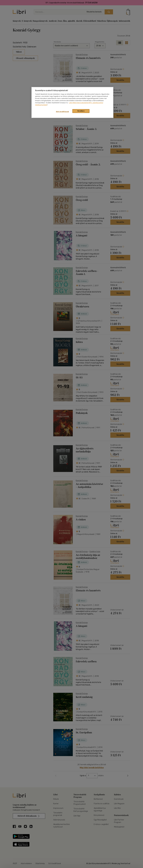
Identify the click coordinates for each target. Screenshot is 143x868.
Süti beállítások (62, 112)
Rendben (81, 111)
